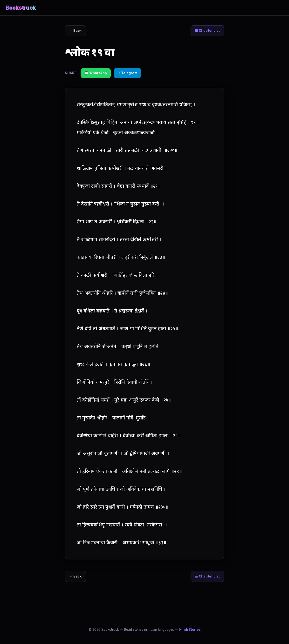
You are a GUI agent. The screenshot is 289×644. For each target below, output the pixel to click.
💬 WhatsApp (96, 73)
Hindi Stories (190, 630)
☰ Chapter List (207, 31)
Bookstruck (21, 8)
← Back (76, 31)
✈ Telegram (127, 73)
